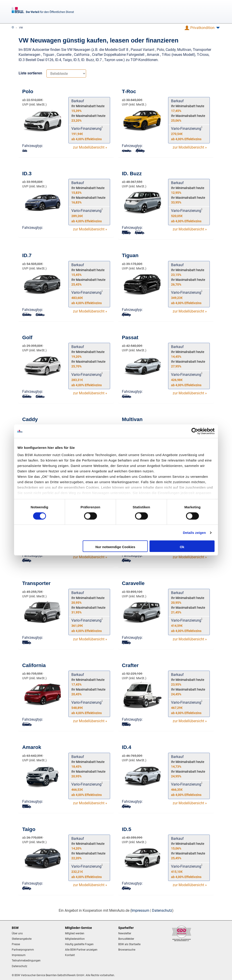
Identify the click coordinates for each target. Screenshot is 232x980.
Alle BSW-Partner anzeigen (81, 950)
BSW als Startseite (129, 944)
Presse (16, 944)
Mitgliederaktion (75, 939)
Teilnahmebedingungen (26, 961)
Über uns (17, 933)
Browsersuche (127, 950)
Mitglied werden (75, 933)
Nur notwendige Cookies (115, 547)
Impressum (140, 910)
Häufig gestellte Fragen (79, 944)
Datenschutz (162, 910)
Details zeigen (194, 533)
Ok (182, 547)
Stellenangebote (22, 939)
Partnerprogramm (23, 950)
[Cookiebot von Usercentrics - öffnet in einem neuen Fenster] (195, 431)
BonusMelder (126, 939)
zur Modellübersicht (90, 147)
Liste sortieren (30, 73)
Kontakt (70, 955)
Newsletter (125, 933)
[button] (202, 28)
